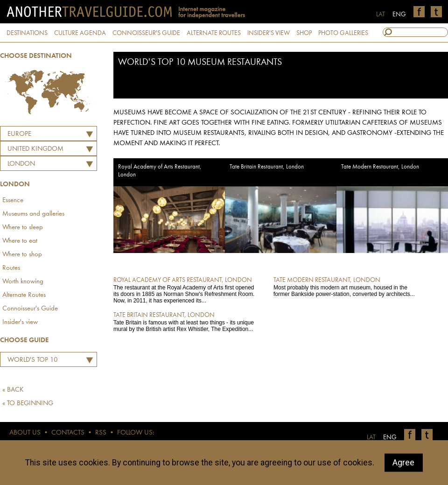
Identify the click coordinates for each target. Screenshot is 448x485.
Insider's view (20, 322)
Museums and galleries (33, 214)
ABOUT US (25, 433)
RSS (101, 433)
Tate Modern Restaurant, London (380, 167)
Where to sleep (23, 228)
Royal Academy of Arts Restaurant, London (160, 171)
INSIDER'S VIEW (269, 33)
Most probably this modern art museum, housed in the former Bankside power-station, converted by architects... (347, 287)
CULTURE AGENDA (80, 33)
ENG (399, 14)
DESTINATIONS (27, 33)
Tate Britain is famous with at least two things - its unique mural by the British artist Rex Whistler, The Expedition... (187, 322)
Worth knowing (23, 282)
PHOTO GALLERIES (343, 33)
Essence (13, 200)
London (21, 164)
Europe (19, 134)
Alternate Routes (24, 295)
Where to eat (20, 241)
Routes (11, 268)
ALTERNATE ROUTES (214, 33)
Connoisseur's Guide (30, 309)
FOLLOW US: (136, 433)
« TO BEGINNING (28, 404)
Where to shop (22, 255)
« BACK (13, 390)
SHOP (304, 33)
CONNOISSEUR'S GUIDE (146, 33)
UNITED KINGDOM (35, 149)
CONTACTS (68, 433)
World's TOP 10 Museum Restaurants (38, 361)
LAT (381, 14)
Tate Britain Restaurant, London (267, 167)
